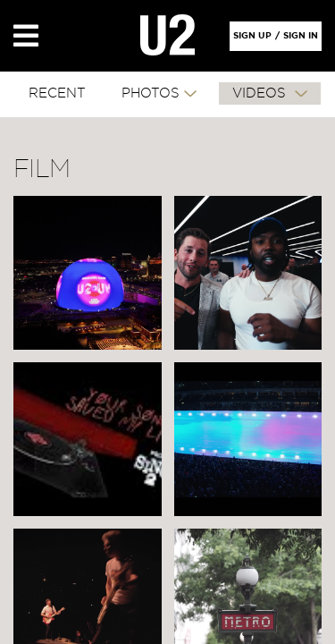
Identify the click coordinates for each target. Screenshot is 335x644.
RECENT (57, 93)
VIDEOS (261, 93)
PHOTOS (151, 93)
